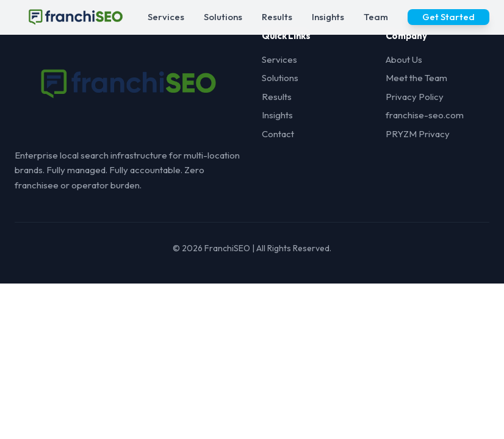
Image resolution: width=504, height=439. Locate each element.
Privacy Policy (415, 97)
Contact (278, 134)
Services (166, 17)
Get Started (448, 17)
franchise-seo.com (425, 115)
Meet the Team (416, 78)
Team (376, 17)
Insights (328, 17)
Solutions (223, 17)
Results (277, 17)
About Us (404, 59)
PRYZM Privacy (418, 134)
